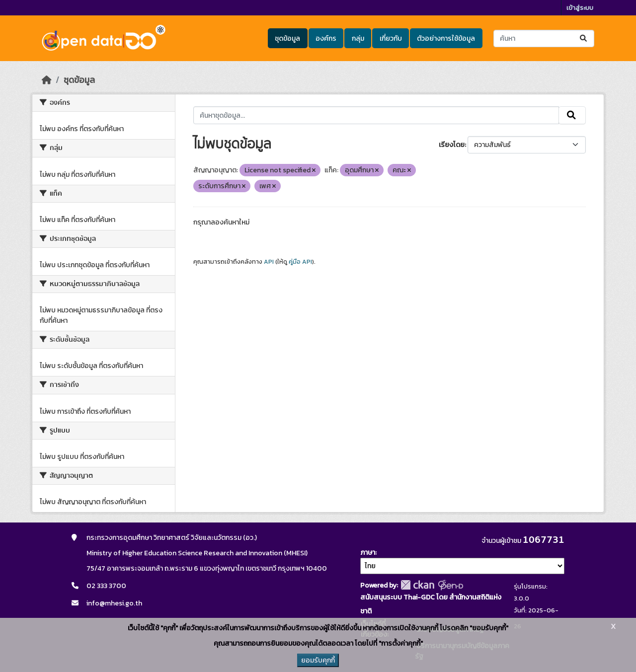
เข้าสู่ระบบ (580, 8)
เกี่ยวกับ (391, 38)
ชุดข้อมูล (287, 38)
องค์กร (326, 38)
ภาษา (368, 553)
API (269, 262)
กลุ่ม (358, 38)
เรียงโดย (452, 145)
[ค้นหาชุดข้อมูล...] (544, 38)
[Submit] (584, 38)
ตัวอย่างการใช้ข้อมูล (446, 38)
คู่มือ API (300, 262)
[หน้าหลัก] (47, 80)
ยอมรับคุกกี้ (318, 660)
